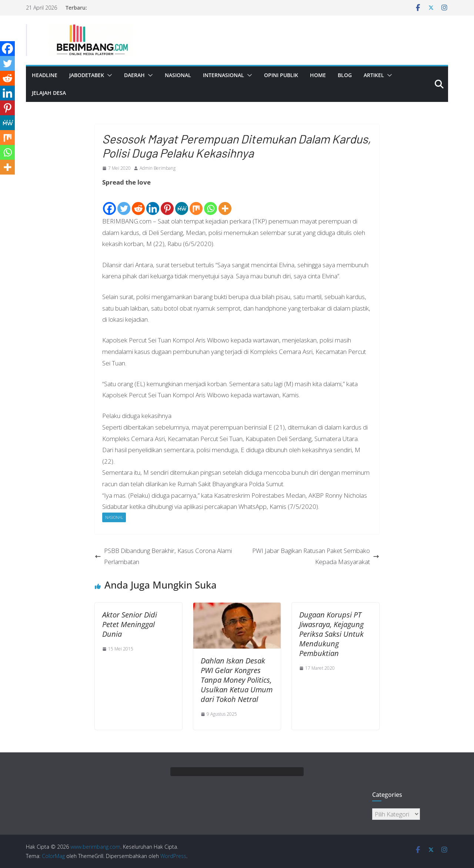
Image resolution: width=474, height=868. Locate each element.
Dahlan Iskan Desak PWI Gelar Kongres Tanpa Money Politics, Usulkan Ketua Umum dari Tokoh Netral (237, 680)
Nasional (178, 75)
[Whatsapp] (211, 202)
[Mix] (196, 202)
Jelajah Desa (49, 93)
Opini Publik (281, 75)
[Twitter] (124, 202)
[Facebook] (109, 202)
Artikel (374, 75)
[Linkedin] (153, 202)
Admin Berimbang (158, 168)
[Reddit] (138, 202)
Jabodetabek (87, 75)
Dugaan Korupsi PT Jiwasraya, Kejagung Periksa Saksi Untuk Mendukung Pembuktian (331, 634)
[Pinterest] (167, 202)
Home (318, 75)
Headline (45, 75)
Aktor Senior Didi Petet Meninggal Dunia (130, 624)
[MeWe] (182, 202)
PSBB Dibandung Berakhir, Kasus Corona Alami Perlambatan (163, 556)
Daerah (134, 75)
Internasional (223, 75)
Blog (345, 75)
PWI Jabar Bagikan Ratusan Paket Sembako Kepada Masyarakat (316, 556)
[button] (108, 75)
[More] (225, 202)
